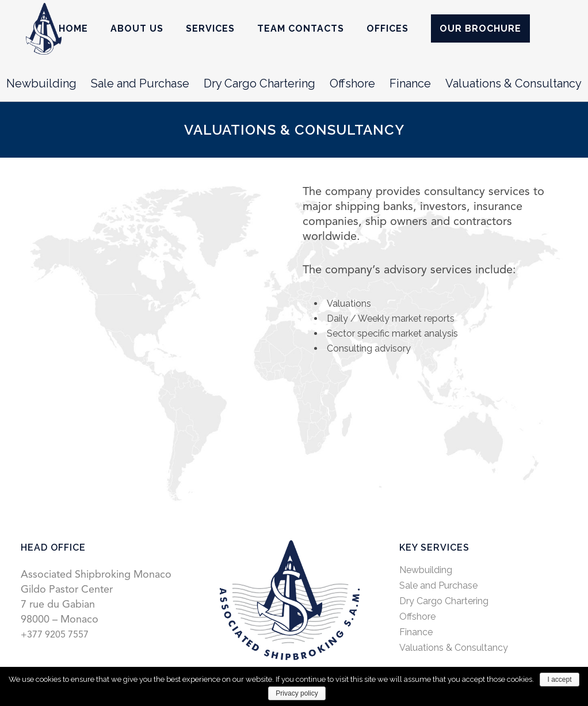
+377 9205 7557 (55, 635)
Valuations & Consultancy (513, 83)
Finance (410, 83)
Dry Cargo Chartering (259, 83)
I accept (559, 680)
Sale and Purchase (140, 83)
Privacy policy (297, 693)
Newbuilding (41, 83)
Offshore (352, 83)
